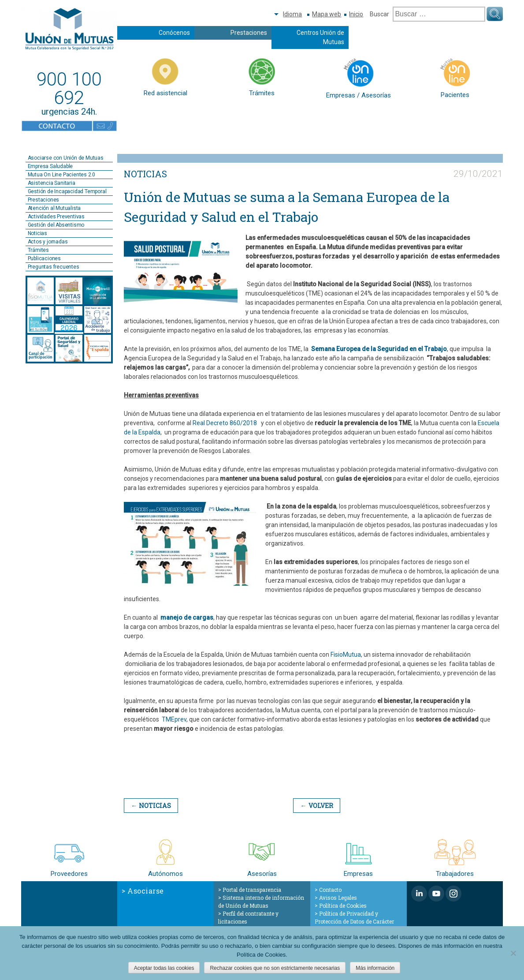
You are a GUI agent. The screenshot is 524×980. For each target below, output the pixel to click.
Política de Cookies (343, 905)
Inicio (356, 14)
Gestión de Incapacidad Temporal (67, 191)
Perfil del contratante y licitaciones (248, 917)
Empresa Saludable (50, 166)
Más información (375, 968)
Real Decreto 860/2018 (225, 423)
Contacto (330, 890)
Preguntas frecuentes (54, 267)
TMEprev (174, 719)
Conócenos (174, 33)
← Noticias (151, 806)
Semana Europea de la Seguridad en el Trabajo (379, 349)
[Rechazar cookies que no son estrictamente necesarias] (513, 953)
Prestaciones (249, 33)
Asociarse (146, 891)
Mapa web (327, 14)
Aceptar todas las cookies (164, 968)
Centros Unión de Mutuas (320, 37)
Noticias (37, 233)
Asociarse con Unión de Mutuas (66, 158)
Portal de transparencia (252, 890)
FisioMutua (346, 655)
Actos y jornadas (48, 242)
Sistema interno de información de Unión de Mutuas (261, 901)
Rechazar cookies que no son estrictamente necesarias (275, 968)
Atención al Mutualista (54, 208)
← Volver (315, 806)
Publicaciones (44, 258)
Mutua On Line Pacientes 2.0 (62, 175)
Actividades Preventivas (56, 217)
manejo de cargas (187, 617)
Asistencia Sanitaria (52, 183)
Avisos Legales (338, 898)
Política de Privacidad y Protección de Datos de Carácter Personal (354, 921)
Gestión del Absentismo (56, 225)
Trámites (38, 250)
